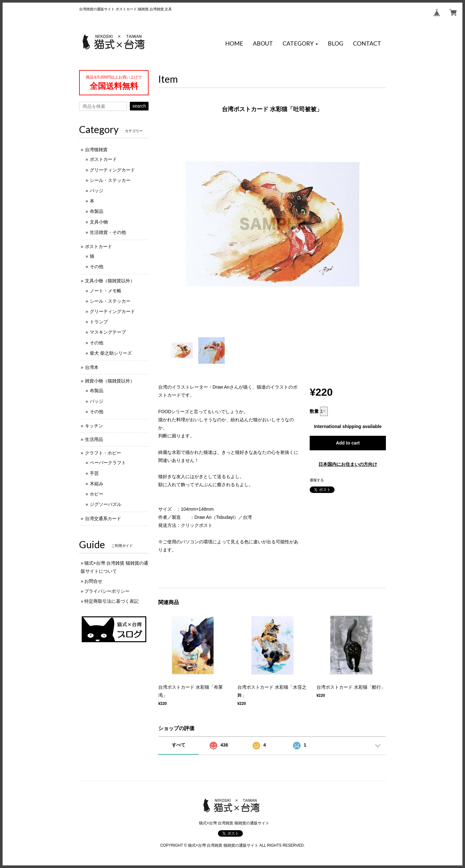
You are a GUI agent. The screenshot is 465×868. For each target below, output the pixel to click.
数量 (314, 411)
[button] (300, 44)
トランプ (99, 322)
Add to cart (348, 443)
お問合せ (93, 581)
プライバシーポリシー (107, 591)
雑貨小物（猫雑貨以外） (110, 381)
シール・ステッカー (110, 180)
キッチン (94, 426)
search (139, 106)
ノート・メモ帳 (106, 291)
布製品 (97, 211)
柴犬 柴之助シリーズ (111, 353)
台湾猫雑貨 (96, 150)
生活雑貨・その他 (108, 232)
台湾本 (92, 367)
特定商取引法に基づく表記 (111, 601)
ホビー (97, 494)
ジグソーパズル (106, 504)
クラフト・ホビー (103, 453)
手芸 (94, 473)
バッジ (97, 191)
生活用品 (94, 439)
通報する (317, 480)
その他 (97, 267)
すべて (179, 745)
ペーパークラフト (108, 463)
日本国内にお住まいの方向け (348, 464)
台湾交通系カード (103, 518)
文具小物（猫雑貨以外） (110, 281)
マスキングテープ (108, 332)
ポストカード (103, 159)
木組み (97, 484)
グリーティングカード (112, 170)
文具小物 (99, 222)
